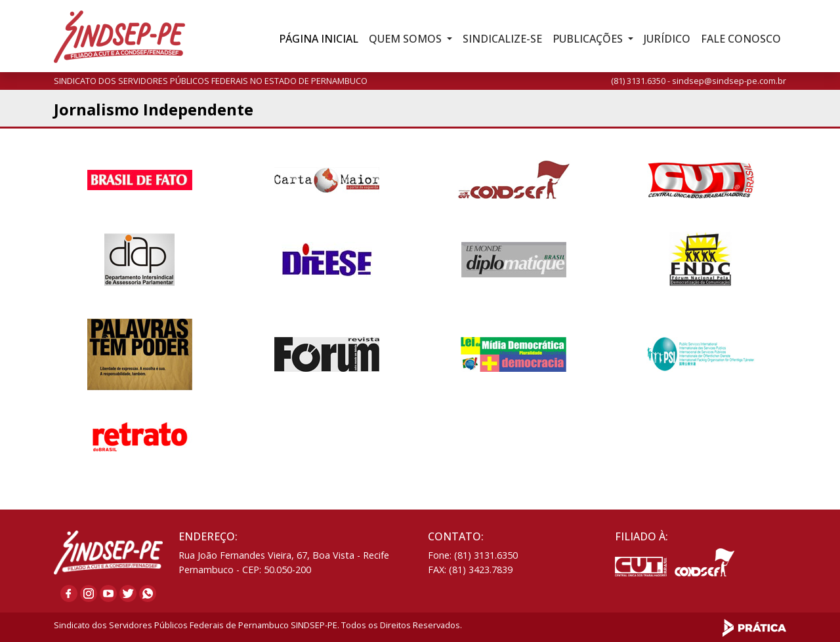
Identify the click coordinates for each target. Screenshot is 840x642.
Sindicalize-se (502, 39)
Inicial (319, 39)
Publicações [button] (589, 39)
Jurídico (667, 39)
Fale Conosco (741, 39)
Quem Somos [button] (407, 39)
